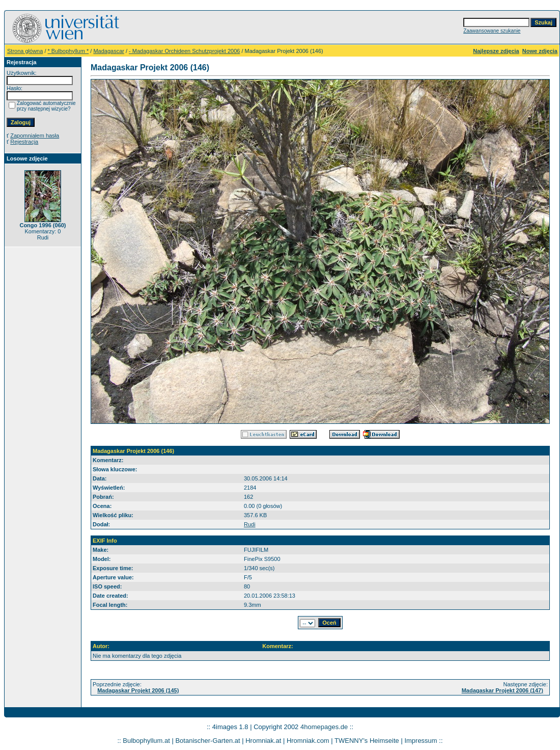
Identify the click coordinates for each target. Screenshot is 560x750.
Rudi (250, 524)
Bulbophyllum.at (146, 741)
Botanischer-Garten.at (207, 741)
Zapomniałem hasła (35, 136)
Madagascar (109, 51)
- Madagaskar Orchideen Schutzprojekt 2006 (184, 51)
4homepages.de (324, 727)
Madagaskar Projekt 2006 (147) (502, 690)
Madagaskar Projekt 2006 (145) (138, 690)
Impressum (421, 741)
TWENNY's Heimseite (367, 741)
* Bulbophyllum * (68, 51)
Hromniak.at (263, 741)
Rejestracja (24, 142)
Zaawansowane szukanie (492, 31)
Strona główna (25, 51)
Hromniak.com (308, 741)
